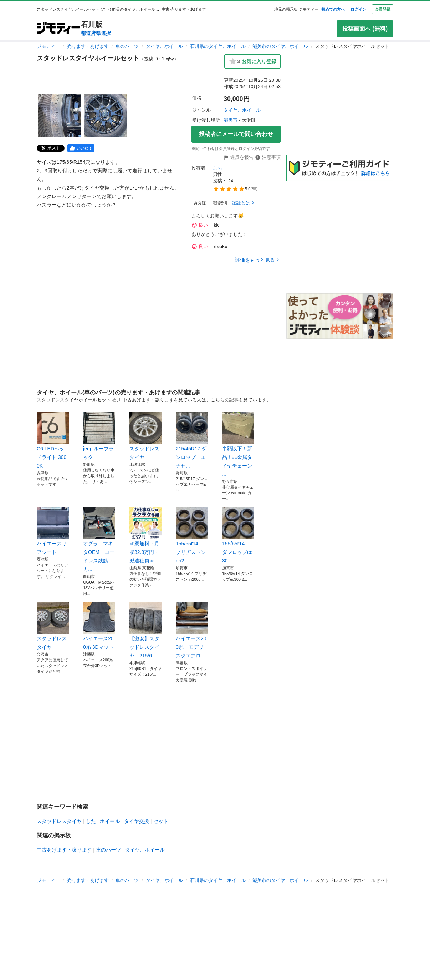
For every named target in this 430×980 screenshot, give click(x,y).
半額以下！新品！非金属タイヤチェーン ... (238, 445)
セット (161, 821)
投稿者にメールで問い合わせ (236, 134)
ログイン (358, 9)
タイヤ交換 (137, 821)
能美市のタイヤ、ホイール (280, 46)
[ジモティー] (58, 29)
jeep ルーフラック (99, 436)
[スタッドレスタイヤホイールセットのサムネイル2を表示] (105, 116)
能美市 (231, 120)
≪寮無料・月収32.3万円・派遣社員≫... (145, 535)
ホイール (110, 821)
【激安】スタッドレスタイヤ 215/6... (145, 630)
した (91, 821)
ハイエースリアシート (53, 531)
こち (217, 168)
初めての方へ (333, 9)
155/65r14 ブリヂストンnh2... (192, 535)
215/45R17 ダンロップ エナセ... (192, 440)
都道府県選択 (96, 33)
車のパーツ (127, 46)
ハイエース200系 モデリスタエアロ (192, 630)
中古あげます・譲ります (64, 850)
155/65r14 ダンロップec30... (238, 535)
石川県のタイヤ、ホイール (218, 46)
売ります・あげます (88, 46)
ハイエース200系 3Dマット (99, 626)
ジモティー (48, 46)
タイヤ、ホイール (164, 46)
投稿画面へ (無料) (365, 29)
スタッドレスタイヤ (145, 436)
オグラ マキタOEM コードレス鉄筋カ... (99, 540)
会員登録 (383, 9)
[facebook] (81, 148)
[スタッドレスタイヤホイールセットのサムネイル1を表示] (60, 116)
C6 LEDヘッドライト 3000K (53, 440)
